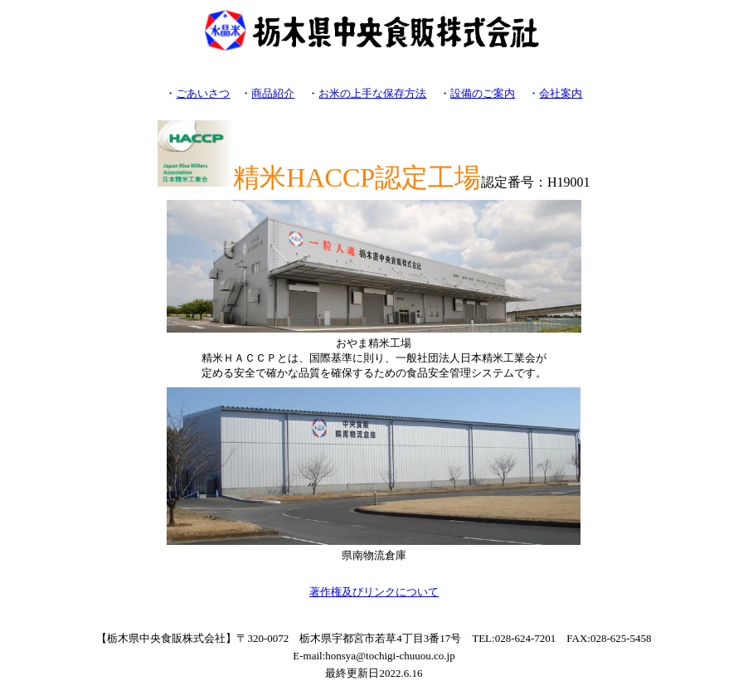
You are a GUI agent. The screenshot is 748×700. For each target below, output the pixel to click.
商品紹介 (273, 93)
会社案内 (561, 93)
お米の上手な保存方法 (372, 93)
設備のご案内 (483, 93)
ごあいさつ (203, 93)
